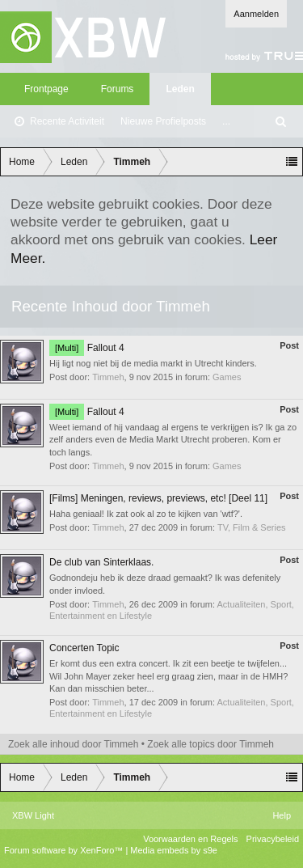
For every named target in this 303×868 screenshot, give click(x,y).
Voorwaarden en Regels (190, 839)
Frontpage (46, 89)
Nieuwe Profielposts (163, 121)
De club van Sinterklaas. (101, 562)
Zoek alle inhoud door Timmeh (73, 744)
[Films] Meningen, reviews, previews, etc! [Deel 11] (158, 498)
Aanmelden (256, 14)
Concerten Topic (84, 648)
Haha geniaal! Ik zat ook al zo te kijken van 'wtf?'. (146, 514)
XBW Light (33, 815)
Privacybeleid (273, 839)
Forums (118, 89)
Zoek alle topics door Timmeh (210, 744)
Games (227, 377)
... (226, 121)
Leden (180, 89)
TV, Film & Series (252, 527)
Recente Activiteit (67, 121)
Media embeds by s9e (174, 850)
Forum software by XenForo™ (65, 850)
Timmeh (108, 377)
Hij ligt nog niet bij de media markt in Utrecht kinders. (153, 363)
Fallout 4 (87, 348)
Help (282, 815)
